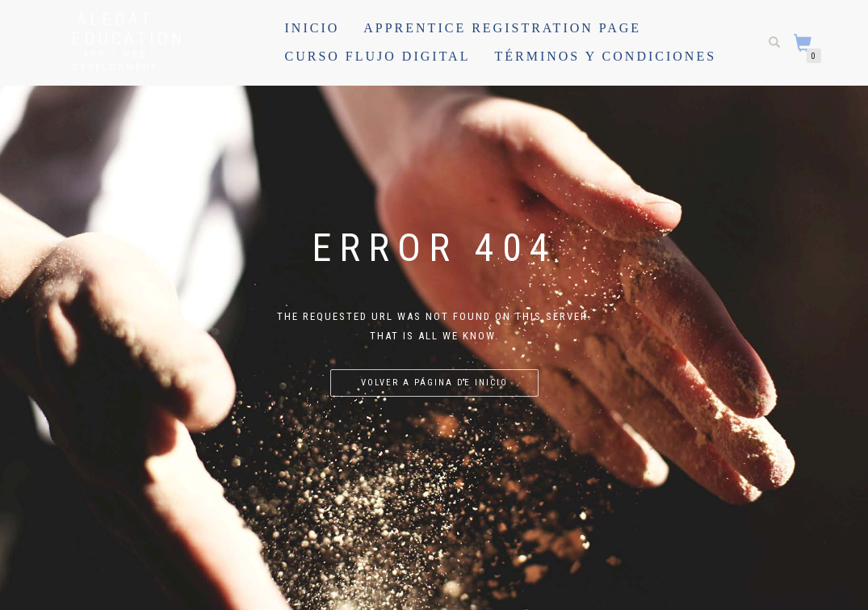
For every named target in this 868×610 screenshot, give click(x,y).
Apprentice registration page (502, 28)
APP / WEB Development (115, 60)
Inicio (312, 28)
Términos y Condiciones (605, 56)
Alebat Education (115, 28)
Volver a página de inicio (434, 383)
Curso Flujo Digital (378, 56)
